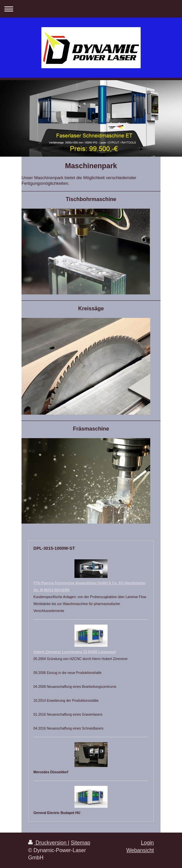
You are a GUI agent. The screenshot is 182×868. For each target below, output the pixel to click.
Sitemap (81, 843)
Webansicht (140, 850)
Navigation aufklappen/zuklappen (91, 9)
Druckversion (48, 843)
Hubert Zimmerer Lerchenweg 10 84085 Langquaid (75, 652)
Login (147, 843)
